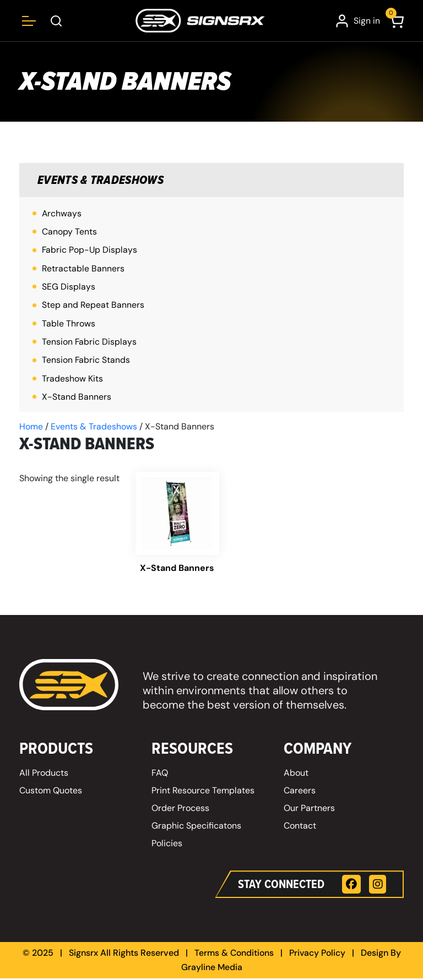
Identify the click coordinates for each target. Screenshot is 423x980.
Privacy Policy (318, 955)
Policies (167, 845)
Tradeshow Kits (72, 380)
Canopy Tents (69, 232)
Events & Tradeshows (102, 180)
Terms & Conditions (234, 955)
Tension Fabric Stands (86, 361)
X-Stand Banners (77, 398)
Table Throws (69, 325)
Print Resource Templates (203, 792)
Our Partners (309, 810)
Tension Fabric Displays (90, 343)
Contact (300, 827)
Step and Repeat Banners (93, 306)
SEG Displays (69, 288)
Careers (300, 792)
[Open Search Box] (56, 21)
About (296, 774)
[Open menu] (29, 21)
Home (31, 428)
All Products (44, 774)
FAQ (160, 774)
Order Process (180, 810)
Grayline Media (211, 969)
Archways (62, 214)
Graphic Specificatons (196, 827)
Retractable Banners (83, 269)
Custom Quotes (51, 792)
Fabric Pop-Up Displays (90, 251)
